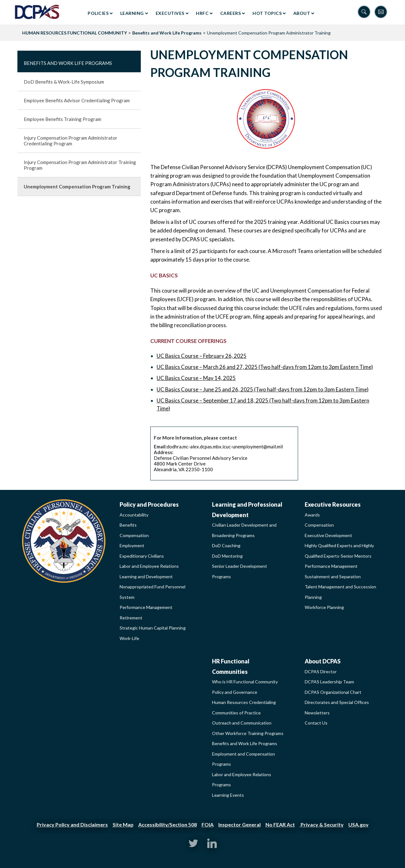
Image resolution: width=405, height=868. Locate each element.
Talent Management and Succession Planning (340, 592)
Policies (98, 13)
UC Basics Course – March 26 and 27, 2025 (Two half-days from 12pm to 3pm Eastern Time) (265, 367)
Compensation (134, 535)
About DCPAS (323, 661)
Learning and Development (146, 577)
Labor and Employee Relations (149, 566)
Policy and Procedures (149, 504)
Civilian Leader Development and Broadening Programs (244, 530)
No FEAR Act (280, 824)
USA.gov (358, 824)
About (302, 13)
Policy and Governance (235, 692)
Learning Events (228, 795)
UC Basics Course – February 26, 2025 (202, 356)
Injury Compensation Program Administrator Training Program (80, 165)
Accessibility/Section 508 (168, 824)
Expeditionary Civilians (142, 556)
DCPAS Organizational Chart (333, 692)
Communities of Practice (236, 713)
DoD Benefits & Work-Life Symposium (64, 82)
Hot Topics (267, 13)
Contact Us (316, 723)
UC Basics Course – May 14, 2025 (196, 378)
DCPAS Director (321, 672)
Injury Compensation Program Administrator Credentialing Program (71, 141)
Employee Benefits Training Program (62, 119)
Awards (312, 515)
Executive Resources (333, 504)
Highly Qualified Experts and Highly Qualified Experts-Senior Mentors (339, 551)
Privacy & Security (322, 824)
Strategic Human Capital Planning (153, 628)
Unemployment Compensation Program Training (77, 187)
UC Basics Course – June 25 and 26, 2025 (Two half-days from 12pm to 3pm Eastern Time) (263, 389)
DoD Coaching (226, 545)
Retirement (131, 618)
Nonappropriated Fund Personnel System (153, 592)
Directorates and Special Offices (337, 702)
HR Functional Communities (231, 666)
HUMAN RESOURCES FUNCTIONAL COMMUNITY (75, 33)
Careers (231, 13)
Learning (132, 13)
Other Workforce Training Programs (248, 733)
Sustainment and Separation (333, 577)
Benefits (128, 525)
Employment (132, 545)
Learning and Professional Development (247, 510)
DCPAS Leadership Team (329, 682)
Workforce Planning (324, 607)
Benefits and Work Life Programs (167, 33)
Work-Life (129, 638)
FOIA (208, 824)
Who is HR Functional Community (245, 682)
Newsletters (317, 713)
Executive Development (328, 535)
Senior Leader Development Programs (240, 571)
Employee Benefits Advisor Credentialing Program (77, 100)
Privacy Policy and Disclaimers (72, 824)
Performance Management (146, 607)
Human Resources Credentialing (244, 702)
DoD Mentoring (227, 556)
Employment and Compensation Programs (243, 759)
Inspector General (240, 824)
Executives (170, 13)
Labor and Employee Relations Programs (242, 780)
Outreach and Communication (242, 723)
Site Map (123, 824)
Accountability (134, 515)
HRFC (202, 13)
